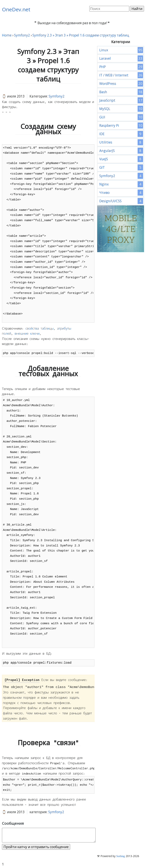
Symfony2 (57, 96)
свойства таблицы (39, 328)
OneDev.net (16, 9)
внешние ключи (27, 333)
